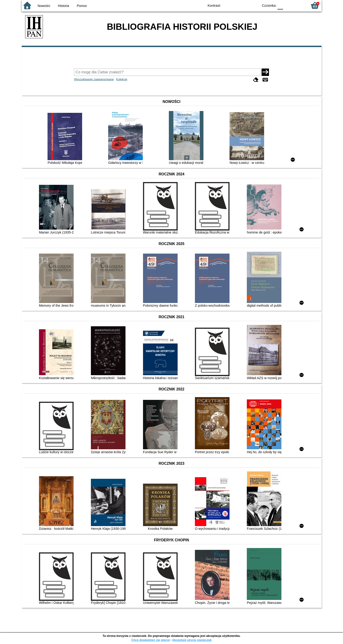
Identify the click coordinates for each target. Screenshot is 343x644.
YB (245, 5)
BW (236, 5)
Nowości (44, 6)
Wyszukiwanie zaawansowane (94, 79)
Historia (64, 6)
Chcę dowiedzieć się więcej (150, 640)
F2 (299, 5)
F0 (280, 5)
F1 (288, 5)
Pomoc (82, 6)
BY (254, 5)
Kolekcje (122, 79)
